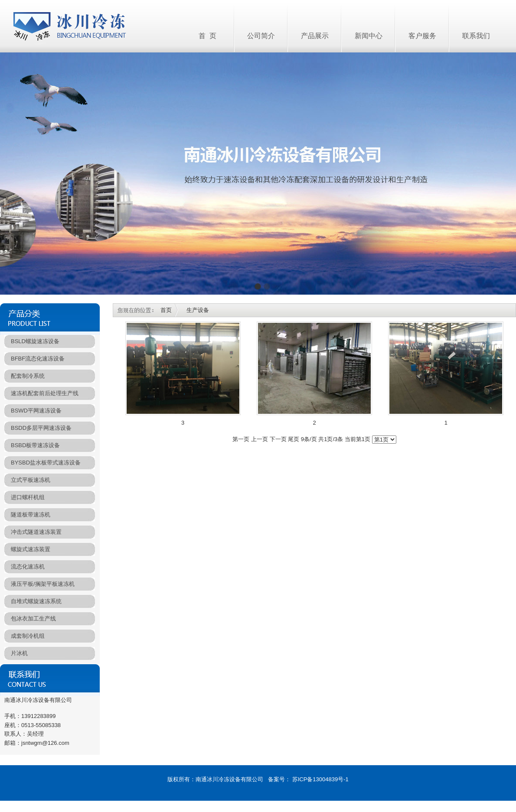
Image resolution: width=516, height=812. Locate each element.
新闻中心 (369, 36)
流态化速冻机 (28, 567)
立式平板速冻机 (31, 480)
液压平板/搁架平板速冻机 (43, 584)
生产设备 (197, 310)
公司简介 (261, 36)
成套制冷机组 (28, 636)
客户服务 (422, 36)
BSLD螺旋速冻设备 (35, 341)
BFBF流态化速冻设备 (38, 359)
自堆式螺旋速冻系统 (36, 601)
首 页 (207, 36)
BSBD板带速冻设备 (35, 445)
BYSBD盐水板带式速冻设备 (46, 463)
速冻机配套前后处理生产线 (45, 393)
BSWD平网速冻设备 (36, 411)
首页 (166, 310)
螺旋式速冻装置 (31, 549)
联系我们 (476, 36)
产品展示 (315, 36)
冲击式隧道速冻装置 (36, 532)
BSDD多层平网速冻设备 (41, 428)
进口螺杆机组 (28, 497)
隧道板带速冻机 (31, 515)
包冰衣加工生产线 (33, 619)
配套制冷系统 (28, 376)
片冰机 (19, 653)
